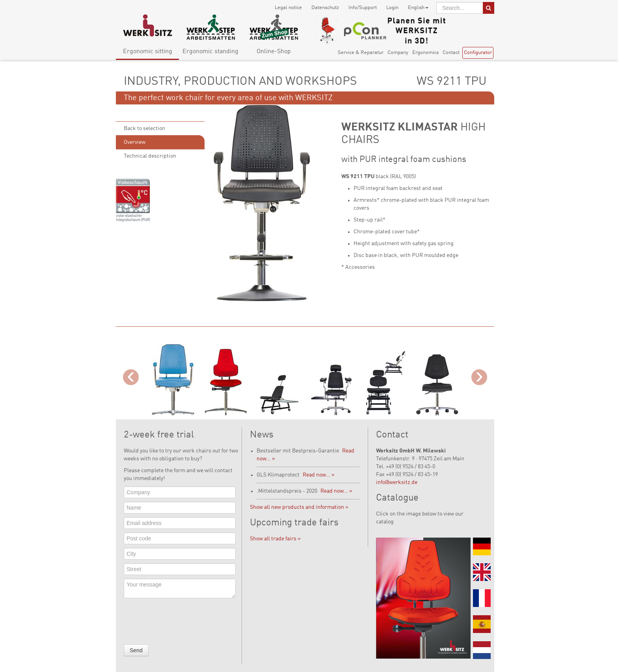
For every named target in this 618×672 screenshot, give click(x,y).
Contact (451, 53)
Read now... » (319, 475)
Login (392, 8)
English (418, 8)
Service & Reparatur (361, 53)
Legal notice (288, 8)
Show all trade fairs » (275, 539)
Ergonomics (425, 53)
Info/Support (363, 8)
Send (136, 650)
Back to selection (144, 128)
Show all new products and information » (299, 507)
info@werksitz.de (397, 482)
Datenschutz (325, 8)
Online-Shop (274, 52)
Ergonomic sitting (148, 52)
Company (398, 53)
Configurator (478, 53)
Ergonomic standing (210, 52)
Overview (135, 142)
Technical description (150, 156)
